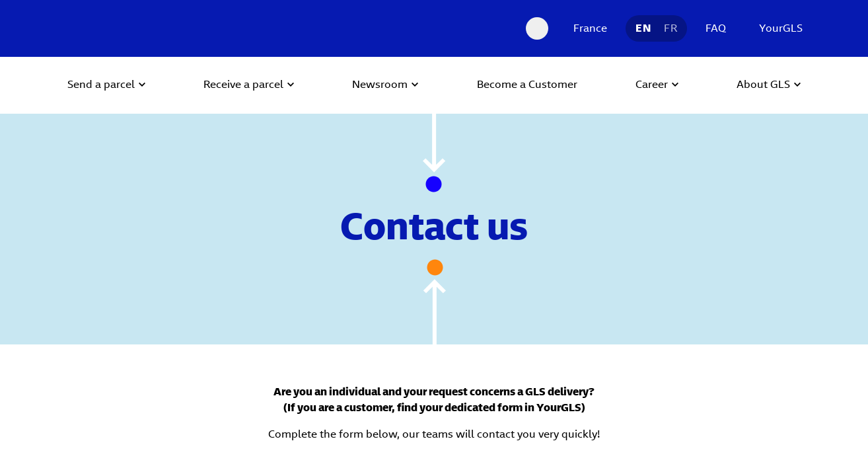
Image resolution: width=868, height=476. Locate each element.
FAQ (716, 28)
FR (670, 28)
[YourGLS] (778, 28)
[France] (587, 28)
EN (643, 28)
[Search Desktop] (537, 28)
